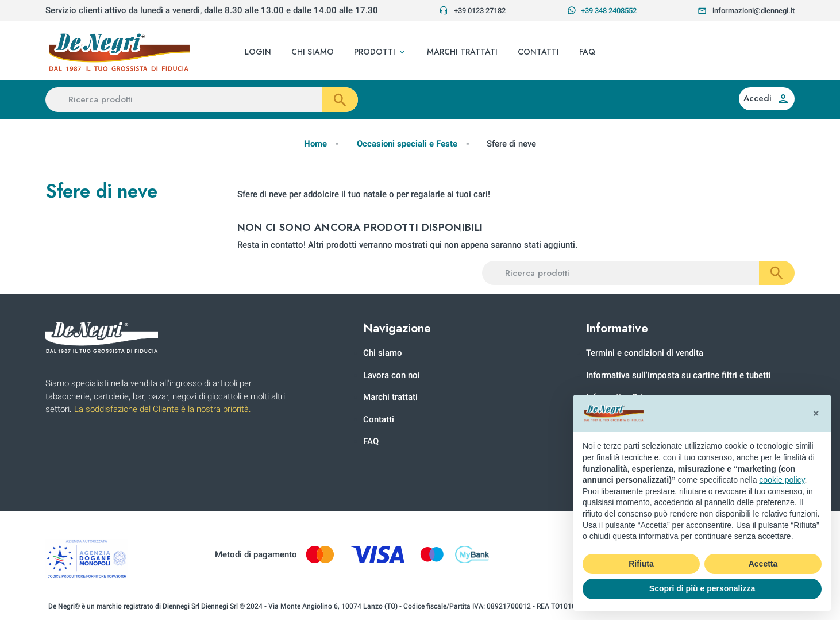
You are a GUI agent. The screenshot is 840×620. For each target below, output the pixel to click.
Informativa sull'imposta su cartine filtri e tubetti (679, 375)
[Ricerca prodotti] (202, 100)
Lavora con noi (392, 375)
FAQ (371, 441)
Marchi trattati (390, 397)
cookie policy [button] (782, 480)
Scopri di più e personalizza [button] (702, 588)
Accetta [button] (763, 564)
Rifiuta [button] (641, 564)
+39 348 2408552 (602, 10)
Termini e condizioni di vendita (645, 353)
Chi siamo (383, 353)
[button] (380, 52)
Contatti (379, 419)
